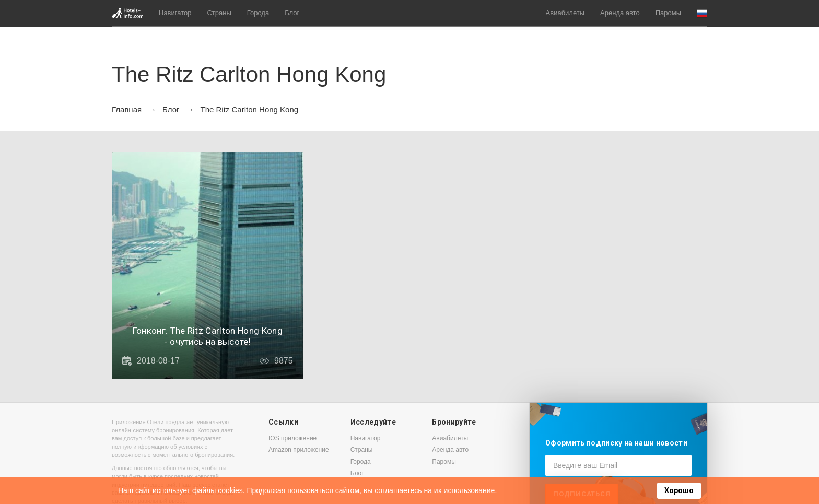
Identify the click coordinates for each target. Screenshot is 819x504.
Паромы (668, 13)
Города (258, 13)
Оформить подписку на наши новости (616, 443)
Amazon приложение (299, 450)
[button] (702, 13)
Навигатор (175, 13)
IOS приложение (292, 438)
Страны (219, 13)
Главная (127, 109)
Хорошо (679, 490)
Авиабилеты (565, 13)
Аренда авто (620, 13)
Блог (292, 13)
